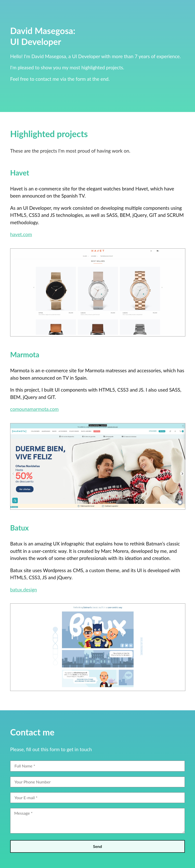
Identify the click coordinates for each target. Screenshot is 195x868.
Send (97, 846)
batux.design (23, 590)
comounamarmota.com (34, 409)
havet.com (21, 234)
